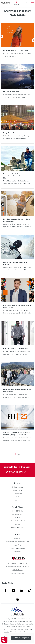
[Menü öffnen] (32, 3)
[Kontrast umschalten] (17, 3)
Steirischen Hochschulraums (11, 621)
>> (19, 454)
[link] (17, 487)
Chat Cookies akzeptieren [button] (21, 638)
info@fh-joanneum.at (17, 573)
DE (22, 3)
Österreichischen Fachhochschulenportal (16, 624)
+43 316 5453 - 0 (17, 570)
